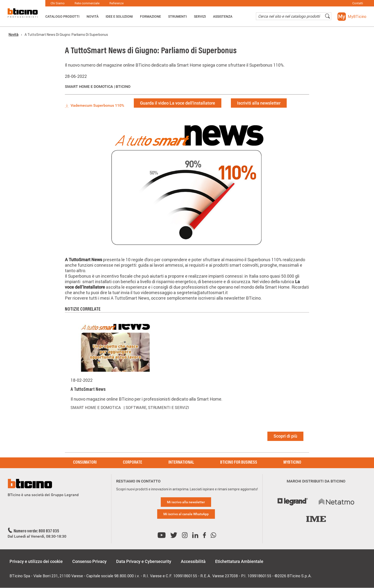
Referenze (117, 3)
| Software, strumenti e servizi (156, 408)
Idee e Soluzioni (119, 16)
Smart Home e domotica (97, 408)
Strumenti (177, 16)
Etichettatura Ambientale (239, 561)
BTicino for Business (239, 463)
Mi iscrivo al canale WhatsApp (186, 514)
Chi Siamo (58, 3)
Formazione (151, 16)
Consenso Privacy (89, 561)
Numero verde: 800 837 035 (36, 531)
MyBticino (292, 463)
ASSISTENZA (223, 16)
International (181, 463)
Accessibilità (193, 561)
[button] (352, 17)
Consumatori (85, 463)
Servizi (200, 16)
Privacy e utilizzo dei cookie (36, 561)
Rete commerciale (87, 3)
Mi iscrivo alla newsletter (186, 502)
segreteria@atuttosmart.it (202, 293)
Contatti (358, 3)
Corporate (132, 463)
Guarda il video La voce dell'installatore (178, 103)
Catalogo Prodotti (62, 16)
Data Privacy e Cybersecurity (144, 561)
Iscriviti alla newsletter (259, 103)
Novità (93, 16)
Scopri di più (285, 436)
